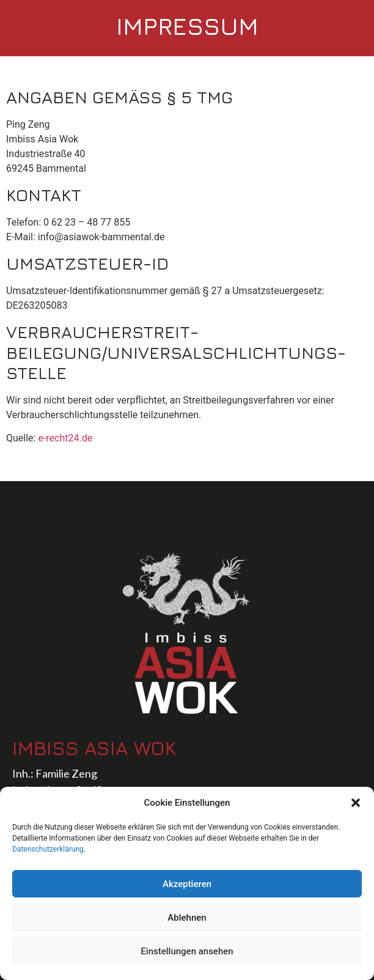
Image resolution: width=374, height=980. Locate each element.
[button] (356, 803)
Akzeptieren (187, 884)
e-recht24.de (65, 438)
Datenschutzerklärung (48, 849)
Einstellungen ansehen (187, 951)
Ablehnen (187, 918)
